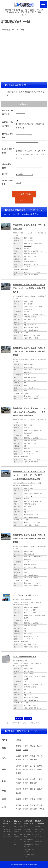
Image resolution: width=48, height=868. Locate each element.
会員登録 (16, 837)
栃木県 (25, 756)
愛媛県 (33, 799)
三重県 (18, 779)
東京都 (25, 760)
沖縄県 (42, 809)
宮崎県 (25, 809)
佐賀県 (25, 805)
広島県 (40, 789)
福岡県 (18, 805)
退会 (15, 844)
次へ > (28, 719)
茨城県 (18, 756)
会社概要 (38, 827)
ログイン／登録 (18, 834)
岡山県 (33, 789)
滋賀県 (25, 779)
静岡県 (40, 769)
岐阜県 (33, 769)
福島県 (25, 750)
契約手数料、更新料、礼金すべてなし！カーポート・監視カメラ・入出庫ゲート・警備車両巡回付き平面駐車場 (29, 475)
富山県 (25, 766)
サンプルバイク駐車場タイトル (26, 595)
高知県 (40, 799)
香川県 (25, 799)
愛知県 (18, 773)
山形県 (18, 750)
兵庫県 (18, 783)
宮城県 (33, 746)
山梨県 (18, 769)
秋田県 (40, 746)
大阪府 (40, 779)
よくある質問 (7, 837)
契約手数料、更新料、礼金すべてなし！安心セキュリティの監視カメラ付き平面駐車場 (29, 288)
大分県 (18, 809)
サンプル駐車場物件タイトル (25, 657)
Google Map (28, 246)
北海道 (18, 740)
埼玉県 (40, 756)
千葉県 (18, 760)
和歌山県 (34, 783)
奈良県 (25, 783)
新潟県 (18, 766)
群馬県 (33, 756)
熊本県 (40, 805)
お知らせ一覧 (7, 829)
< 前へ (19, 719)
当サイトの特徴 (18, 827)
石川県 (33, 766)
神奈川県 (34, 760)
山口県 (18, 793)
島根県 (25, 789)
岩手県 (25, 746)
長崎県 (33, 805)
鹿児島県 (34, 809)
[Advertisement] (24, 57)
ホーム (5, 827)
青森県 (18, 746)
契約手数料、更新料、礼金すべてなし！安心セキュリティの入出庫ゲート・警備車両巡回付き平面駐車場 (29, 412)
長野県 (25, 769)
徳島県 (18, 799)
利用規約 (38, 834)
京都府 (33, 779)
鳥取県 (18, 789)
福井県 (40, 766)
